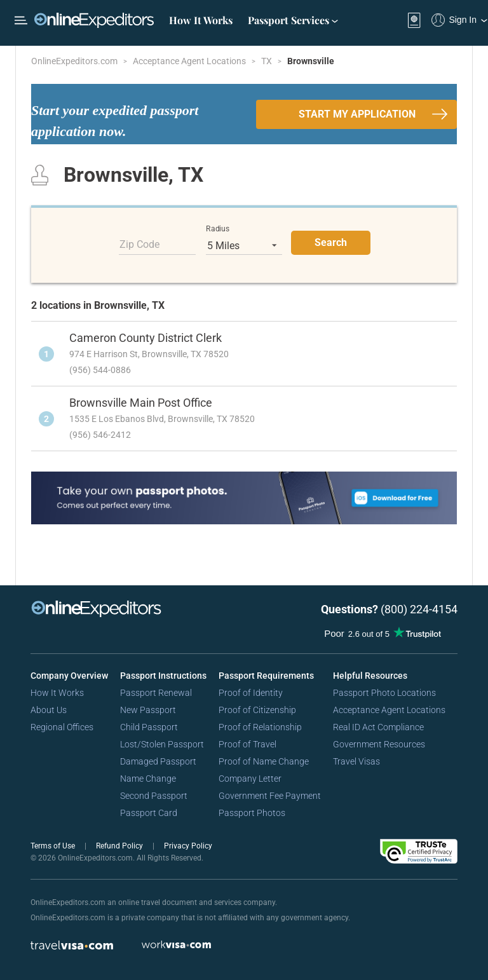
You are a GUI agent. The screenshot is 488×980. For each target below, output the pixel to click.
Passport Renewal (156, 693)
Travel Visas (356, 761)
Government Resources (379, 744)
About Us (49, 710)
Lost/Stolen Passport (162, 744)
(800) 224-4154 (419, 609)
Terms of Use (54, 846)
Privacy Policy (188, 846)
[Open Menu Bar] (21, 20)
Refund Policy (120, 846)
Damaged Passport (158, 761)
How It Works (201, 20)
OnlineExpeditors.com (75, 61)
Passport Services (293, 20)
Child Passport (149, 727)
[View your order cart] (414, 20)
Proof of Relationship (260, 727)
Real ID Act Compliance (378, 727)
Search (331, 242)
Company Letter (250, 779)
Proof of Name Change (264, 761)
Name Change (148, 779)
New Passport (148, 710)
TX (268, 61)
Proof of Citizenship (257, 710)
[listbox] (244, 245)
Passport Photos (252, 813)
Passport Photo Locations (384, 693)
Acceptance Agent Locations (190, 61)
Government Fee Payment (270, 796)
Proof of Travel (247, 744)
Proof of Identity (251, 693)
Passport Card (149, 813)
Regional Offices (62, 727)
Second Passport (154, 796)
